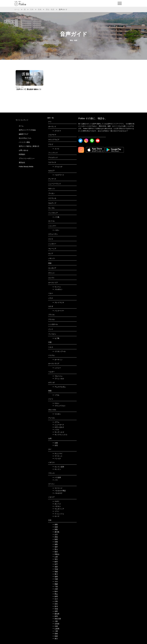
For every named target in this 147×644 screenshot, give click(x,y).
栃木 (55, 591)
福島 (55, 544)
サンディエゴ (58, 432)
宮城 (55, 569)
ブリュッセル (58, 379)
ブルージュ (57, 376)
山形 (55, 557)
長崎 (40, 9)
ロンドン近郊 (58, 467)
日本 (32, 9)
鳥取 (55, 529)
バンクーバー (58, 311)
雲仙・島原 (50, 9)
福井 (55, 547)
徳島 (55, 524)
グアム (56, 422)
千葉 (55, 586)
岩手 (55, 564)
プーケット (57, 456)
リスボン (57, 414)
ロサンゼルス (58, 427)
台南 (55, 443)
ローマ (56, 516)
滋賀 (55, 567)
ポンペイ (57, 504)
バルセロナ (57, 493)
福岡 (55, 577)
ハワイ (56, 430)
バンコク (57, 459)
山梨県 (56, 629)
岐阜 (55, 562)
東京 (55, 639)
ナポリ (56, 501)
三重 (55, 631)
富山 (55, 549)
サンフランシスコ (60, 435)
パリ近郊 (57, 477)
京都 (55, 626)
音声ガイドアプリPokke (27, 130)
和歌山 (56, 554)
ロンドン (57, 469)
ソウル (56, 395)
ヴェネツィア (58, 509)
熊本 (55, 552)
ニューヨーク (58, 425)
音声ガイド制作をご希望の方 (29, 146)
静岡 (55, 596)
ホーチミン (57, 360)
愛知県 (56, 614)
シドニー (57, 368)
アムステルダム (59, 387)
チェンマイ (57, 454)
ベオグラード (58, 175)
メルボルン (57, 289)
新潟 (55, 606)
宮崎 (55, 542)
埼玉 (55, 559)
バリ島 (56, 217)
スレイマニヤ (58, 302)
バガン (56, 230)
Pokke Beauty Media (26, 167)
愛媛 (55, 584)
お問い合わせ (24, 150)
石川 (55, 599)
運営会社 (22, 162)
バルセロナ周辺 (59, 491)
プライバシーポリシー (27, 158)
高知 (55, 537)
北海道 (56, 624)
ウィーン (57, 287)
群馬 (55, 616)
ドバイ (56, 149)
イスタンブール (59, 351)
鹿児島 (56, 532)
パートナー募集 (24, 142)
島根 (55, 636)
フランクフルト (59, 406)
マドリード (57, 488)
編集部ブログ (24, 134)
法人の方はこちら (25, 138)
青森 (55, 572)
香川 (55, 574)
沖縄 (55, 579)
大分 (55, 582)
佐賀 (55, 527)
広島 (55, 601)
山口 (55, 534)
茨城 (55, 609)
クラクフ (57, 131)
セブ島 (56, 338)
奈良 (55, 604)
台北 (55, 445)
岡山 (55, 594)
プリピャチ (57, 167)
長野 (55, 611)
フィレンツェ (58, 514)
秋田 (55, 539)
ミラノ (56, 511)
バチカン (57, 506)
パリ (55, 480)
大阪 (55, 621)
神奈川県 (57, 619)
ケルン (56, 403)
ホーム (17, 9)
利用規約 (22, 154)
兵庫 (55, 589)
